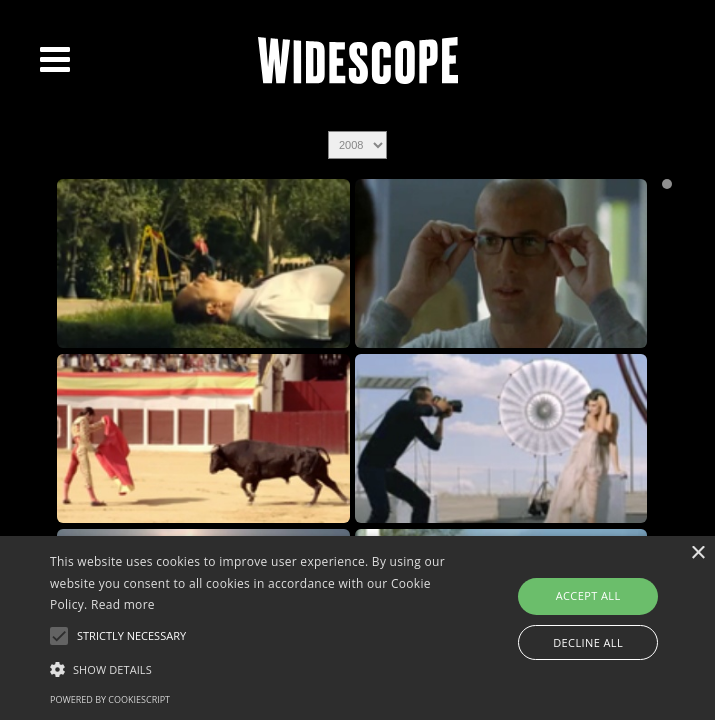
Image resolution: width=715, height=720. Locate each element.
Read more (123, 604)
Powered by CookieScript (110, 699)
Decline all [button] (588, 642)
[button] (250, 668)
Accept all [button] (588, 595)
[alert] (357, 628)
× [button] (697, 553)
